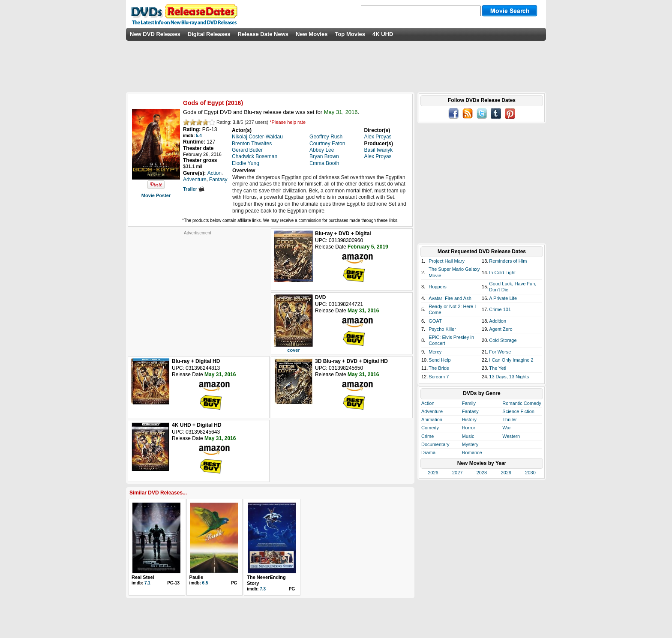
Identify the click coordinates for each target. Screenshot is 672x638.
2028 (482, 473)
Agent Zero (501, 329)
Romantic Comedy (522, 403)
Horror (469, 428)
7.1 (147, 583)
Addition (498, 321)
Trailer (194, 189)
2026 (433, 473)
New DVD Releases (155, 34)
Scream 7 (439, 377)
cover (293, 350)
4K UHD (383, 34)
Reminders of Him (508, 261)
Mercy (435, 352)
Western (511, 436)
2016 (234, 103)
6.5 (205, 583)
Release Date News (263, 34)
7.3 (263, 589)
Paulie (196, 577)
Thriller (510, 419)
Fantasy (470, 411)
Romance (472, 452)
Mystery (470, 444)
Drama (428, 452)
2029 (506, 473)
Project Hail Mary (447, 261)
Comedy (430, 428)
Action (428, 403)
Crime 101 (500, 309)
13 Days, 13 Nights (509, 377)
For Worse (500, 352)
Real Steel (143, 577)
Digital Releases (209, 34)
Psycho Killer (442, 329)
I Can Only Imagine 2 (511, 360)
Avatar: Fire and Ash (450, 298)
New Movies (312, 34)
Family (469, 403)
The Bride (439, 368)
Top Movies (350, 34)
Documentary (435, 444)
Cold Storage (503, 340)
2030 (530, 473)
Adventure (432, 411)
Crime (427, 436)
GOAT (435, 321)
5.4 (199, 136)
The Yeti (498, 368)
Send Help (439, 360)
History (469, 419)
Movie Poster (156, 195)
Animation (432, 419)
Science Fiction (518, 411)
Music (468, 436)
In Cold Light (502, 273)
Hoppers (438, 287)
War (507, 428)
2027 (457, 473)
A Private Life (503, 298)
